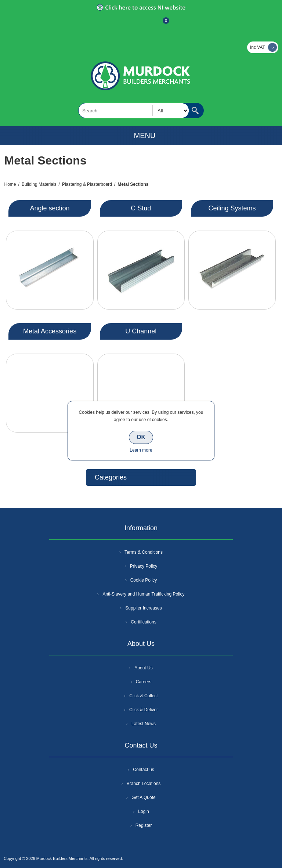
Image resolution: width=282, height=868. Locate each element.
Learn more (141, 450)
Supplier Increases (143, 608)
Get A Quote (143, 798)
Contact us (143, 770)
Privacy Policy (144, 566)
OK (141, 437)
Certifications (143, 622)
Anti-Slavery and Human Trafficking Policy (143, 594)
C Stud (141, 208)
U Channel (141, 331)
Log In (140, 24)
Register (121, 24)
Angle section (50, 208)
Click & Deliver (144, 710)
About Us (143, 668)
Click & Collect (143, 696)
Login (143, 811)
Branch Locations (144, 784)
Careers (144, 682)
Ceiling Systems (232, 208)
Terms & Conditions (144, 552)
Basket (160, 24)
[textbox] (134, 111)
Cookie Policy (144, 580)
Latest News (144, 724)
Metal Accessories (50, 331)
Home (10, 184)
